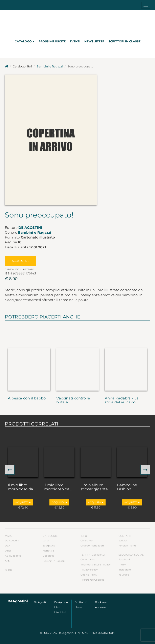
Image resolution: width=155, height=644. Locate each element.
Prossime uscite (52, 41)
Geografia (49, 556)
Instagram (125, 570)
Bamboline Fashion (127, 487)
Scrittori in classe (124, 41)
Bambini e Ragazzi (50, 66)
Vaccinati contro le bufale (73, 400)
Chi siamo (87, 541)
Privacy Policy (89, 570)
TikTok (122, 565)
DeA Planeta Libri (77, 23)
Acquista (20, 261)
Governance (88, 559)
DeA (7, 546)
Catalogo (25, 41)
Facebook (125, 559)
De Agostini (30, 228)
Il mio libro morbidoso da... (22, 487)
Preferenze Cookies (92, 580)
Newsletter (94, 41)
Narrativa (48, 551)
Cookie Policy (89, 575)
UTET (8, 551)
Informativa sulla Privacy (96, 565)
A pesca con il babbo (27, 398)
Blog (8, 570)
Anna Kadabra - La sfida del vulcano (122, 400)
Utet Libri (60, 612)
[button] (10, 470)
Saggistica (49, 546)
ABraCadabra (13, 556)
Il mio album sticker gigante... (95, 487)
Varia (46, 541)
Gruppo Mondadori (92, 546)
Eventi (75, 41)
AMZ (8, 561)
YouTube (124, 575)
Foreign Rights (127, 546)
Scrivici (123, 541)
